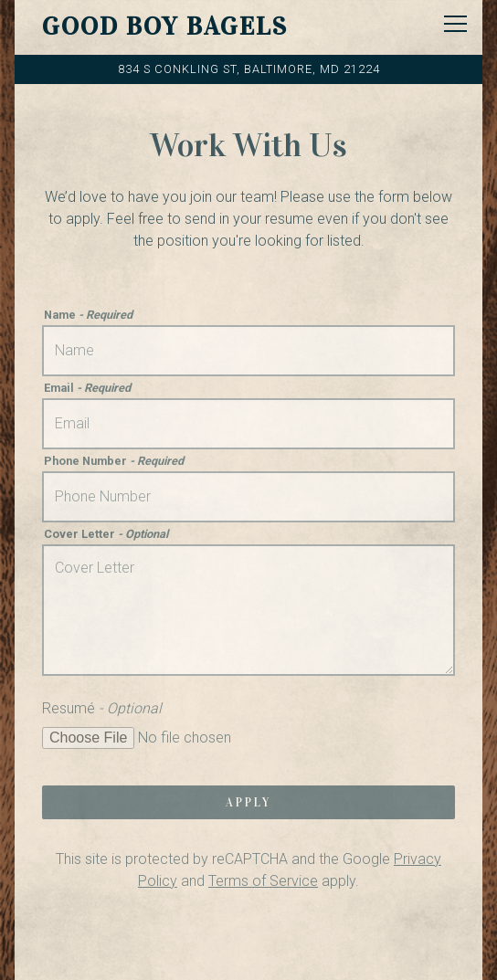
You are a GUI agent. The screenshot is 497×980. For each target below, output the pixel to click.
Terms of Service (263, 881)
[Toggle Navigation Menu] (455, 24)
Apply (248, 803)
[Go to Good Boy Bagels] (248, 69)
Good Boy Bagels (165, 26)
